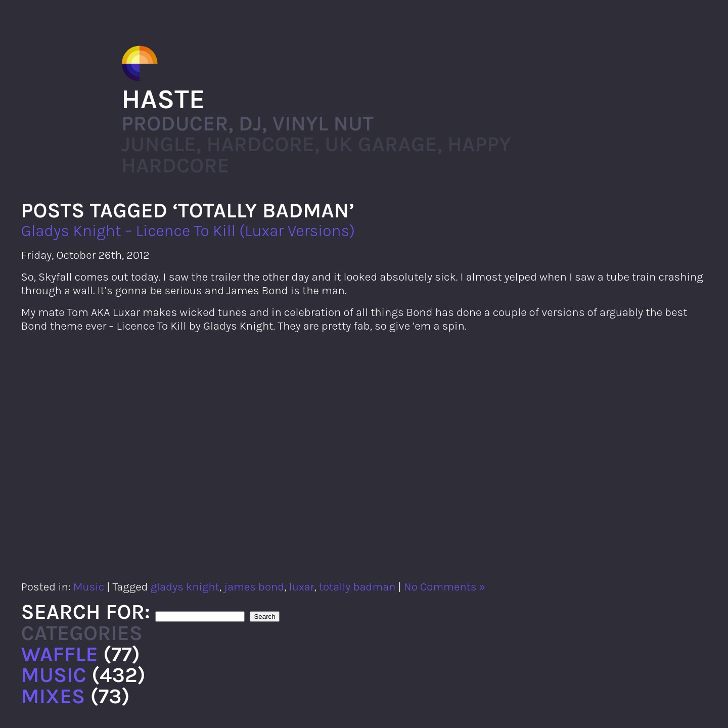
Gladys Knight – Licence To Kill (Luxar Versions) (188, 231)
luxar (302, 587)
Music (89, 587)
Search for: (86, 612)
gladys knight (185, 587)
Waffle (60, 654)
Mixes (53, 696)
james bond (254, 587)
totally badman (357, 587)
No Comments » (445, 587)
